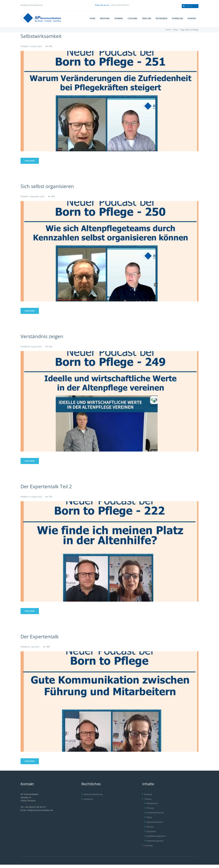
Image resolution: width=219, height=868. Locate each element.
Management (153, 807)
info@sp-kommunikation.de (32, 5)
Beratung (149, 798)
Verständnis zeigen (44, 337)
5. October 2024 (35, 46)
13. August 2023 (35, 499)
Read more (31, 161)
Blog (175, 30)
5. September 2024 (37, 197)
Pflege (149, 821)
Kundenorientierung (156, 816)
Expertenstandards (155, 825)
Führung (150, 811)
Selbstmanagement (156, 844)
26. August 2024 (35, 348)
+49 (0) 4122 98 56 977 (120, 5)
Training (148, 802)
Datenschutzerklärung (94, 798)
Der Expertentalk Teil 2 (49, 488)
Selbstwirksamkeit (44, 36)
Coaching (149, 849)
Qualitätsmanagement (157, 840)
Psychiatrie (152, 835)
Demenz (150, 830)
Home (168, 30)
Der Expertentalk (42, 639)
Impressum (89, 802)
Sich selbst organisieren (51, 187)
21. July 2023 (34, 649)
